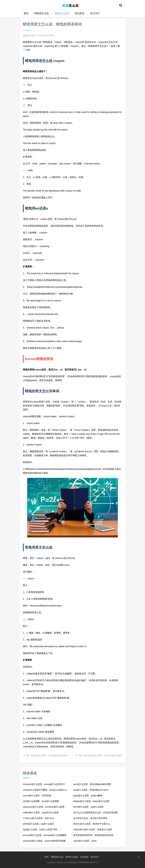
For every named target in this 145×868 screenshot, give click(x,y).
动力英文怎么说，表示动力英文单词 (90, 818)
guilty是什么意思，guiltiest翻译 (88, 796)
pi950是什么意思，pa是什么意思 (38, 824)
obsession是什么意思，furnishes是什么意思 (103, 755)
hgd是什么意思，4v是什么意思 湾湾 (40, 829)
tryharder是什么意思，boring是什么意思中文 (44, 784)
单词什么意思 (62, 13)
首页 (26, 13)
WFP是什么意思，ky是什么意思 (88, 807)
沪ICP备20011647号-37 (88, 862)
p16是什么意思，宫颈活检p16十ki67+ (91, 790)
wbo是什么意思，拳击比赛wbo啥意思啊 (92, 784)
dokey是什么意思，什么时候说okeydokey (49, 755)
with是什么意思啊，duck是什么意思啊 (41, 801)
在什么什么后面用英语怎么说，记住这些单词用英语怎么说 (96, 813)
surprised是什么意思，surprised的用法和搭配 (44, 841)
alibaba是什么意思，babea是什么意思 (91, 801)
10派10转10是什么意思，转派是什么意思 (93, 829)
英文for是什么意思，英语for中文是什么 (92, 824)
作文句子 (95, 13)
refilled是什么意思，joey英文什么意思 (41, 812)
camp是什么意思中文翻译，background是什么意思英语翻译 (45, 791)
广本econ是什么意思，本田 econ (38, 818)
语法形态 (80, 13)
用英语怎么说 (41, 13)
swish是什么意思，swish (85, 841)
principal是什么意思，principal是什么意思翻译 (45, 835)
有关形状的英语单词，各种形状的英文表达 (93, 835)
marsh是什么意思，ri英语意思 (37, 796)
